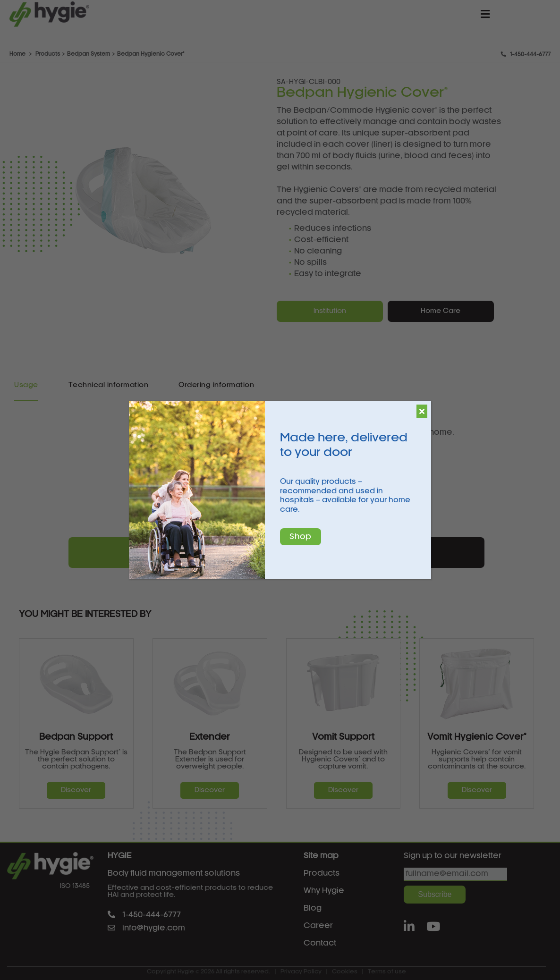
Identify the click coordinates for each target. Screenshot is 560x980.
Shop (301, 537)
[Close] (422, 411)
